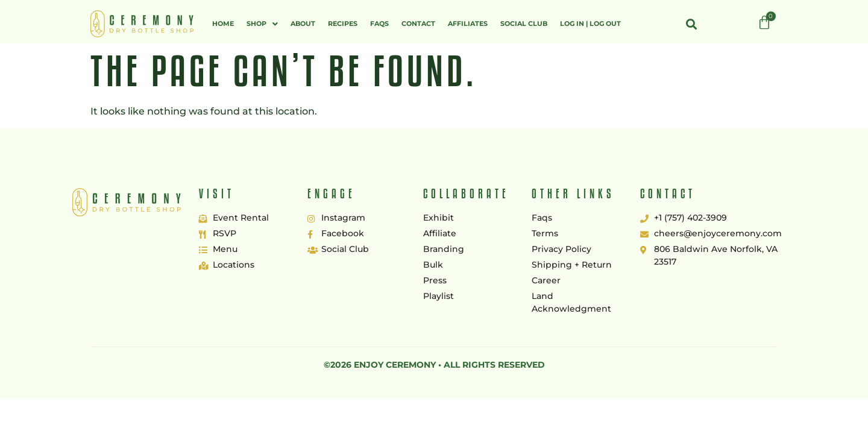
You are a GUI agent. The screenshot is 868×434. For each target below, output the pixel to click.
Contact (418, 24)
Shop (262, 24)
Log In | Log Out (590, 24)
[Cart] (764, 23)
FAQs (379, 24)
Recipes (343, 24)
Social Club (524, 24)
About (303, 24)
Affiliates (468, 24)
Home (223, 24)
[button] (262, 24)
